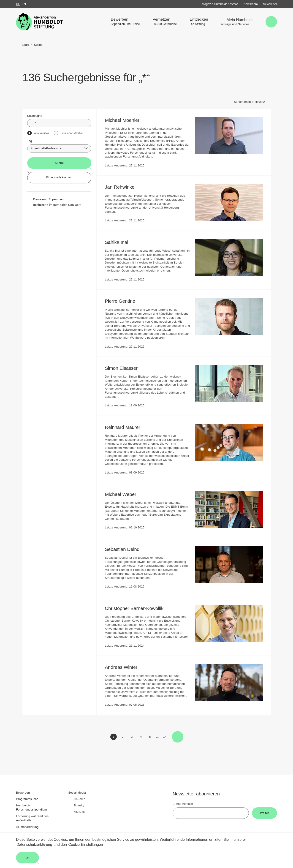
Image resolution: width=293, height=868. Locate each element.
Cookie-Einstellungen (85, 845)
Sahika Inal (119, 242)
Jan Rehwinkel (123, 187)
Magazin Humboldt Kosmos (220, 4)
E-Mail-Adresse (183, 804)
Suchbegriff (35, 116)
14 (165, 737)
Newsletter (270, 4)
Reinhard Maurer (126, 427)
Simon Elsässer (124, 368)
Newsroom (251, 4)
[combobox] (59, 148)
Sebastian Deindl (126, 549)
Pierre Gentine (123, 301)
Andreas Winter (124, 667)
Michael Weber (124, 494)
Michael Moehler (125, 120)
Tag (30, 141)
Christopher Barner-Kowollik (137, 608)
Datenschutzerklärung (34, 845)
